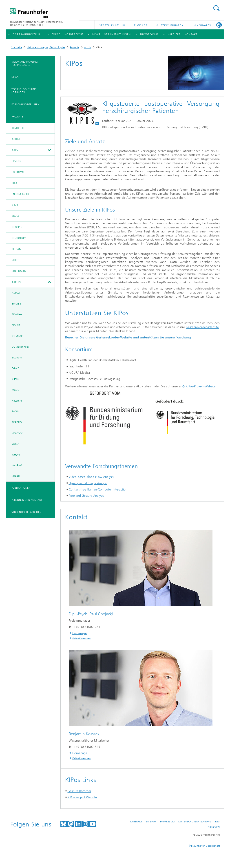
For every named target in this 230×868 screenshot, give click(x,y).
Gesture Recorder (79, 791)
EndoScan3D (20, 194)
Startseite (17, 47)
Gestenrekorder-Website (202, 327)
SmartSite (17, 433)
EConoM (17, 358)
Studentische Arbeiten (26, 512)
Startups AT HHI (112, 25)
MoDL (15, 390)
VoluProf (17, 465)
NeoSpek (17, 227)
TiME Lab (141, 25)
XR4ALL (16, 476)
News (15, 77)
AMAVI (16, 293)
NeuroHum (19, 238)
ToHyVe (16, 455)
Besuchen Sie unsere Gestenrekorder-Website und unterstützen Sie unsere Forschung (128, 337)
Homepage (80, 633)
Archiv (88, 47)
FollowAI (18, 172)
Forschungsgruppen (25, 104)
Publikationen (21, 488)
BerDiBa (16, 304)
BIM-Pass (17, 314)
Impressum (167, 822)
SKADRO (17, 422)
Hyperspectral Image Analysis (88, 483)
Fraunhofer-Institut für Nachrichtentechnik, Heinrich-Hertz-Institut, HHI (36, 23)
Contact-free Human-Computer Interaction (98, 489)
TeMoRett (18, 128)
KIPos (15, 379)
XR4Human (19, 271)
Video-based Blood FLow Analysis (91, 477)
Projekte (75, 47)
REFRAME (17, 249)
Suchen (216, 8)
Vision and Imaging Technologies (46, 47)
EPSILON (17, 161)
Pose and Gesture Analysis (86, 496)
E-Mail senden (82, 638)
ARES (15, 150)
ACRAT (16, 139)
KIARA (15, 216)
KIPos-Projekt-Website (201, 386)
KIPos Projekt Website (82, 797)
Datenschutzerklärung (195, 822)
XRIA (14, 183)
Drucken (214, 827)
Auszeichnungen (170, 25)
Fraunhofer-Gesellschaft (206, 846)
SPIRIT (15, 260)
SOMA (15, 444)
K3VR (15, 205)
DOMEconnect (20, 347)
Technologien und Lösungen (24, 91)
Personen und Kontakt (27, 500)
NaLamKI (17, 401)
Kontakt (136, 822)
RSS (217, 822)
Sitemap (151, 822)
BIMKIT (16, 325)
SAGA (15, 411)
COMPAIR (18, 336)
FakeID (15, 368)
